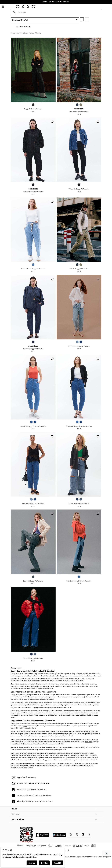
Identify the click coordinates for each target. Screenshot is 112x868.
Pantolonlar (24, 33)
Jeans (32, 33)
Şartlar (90, 857)
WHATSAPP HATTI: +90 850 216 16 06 (56, 2)
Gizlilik (95, 857)
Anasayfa (14, 33)
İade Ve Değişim (104, 857)
